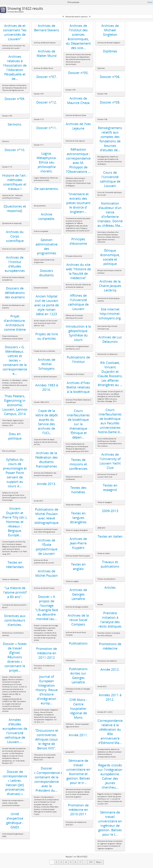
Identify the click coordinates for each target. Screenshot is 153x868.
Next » (99, 862)
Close (150, 2)
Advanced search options (76, 17)
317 (91, 862)
